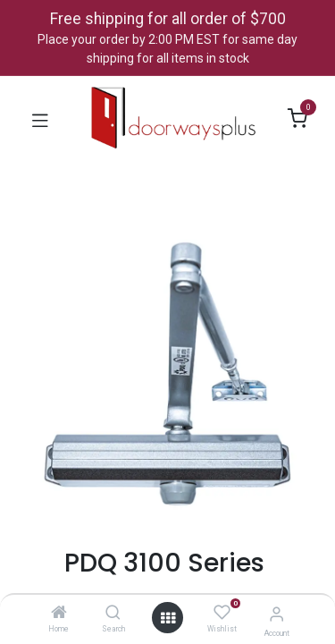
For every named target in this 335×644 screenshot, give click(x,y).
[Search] (113, 614)
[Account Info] (276, 614)
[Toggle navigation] (40, 119)
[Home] (59, 614)
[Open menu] (168, 618)
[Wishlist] (222, 613)
